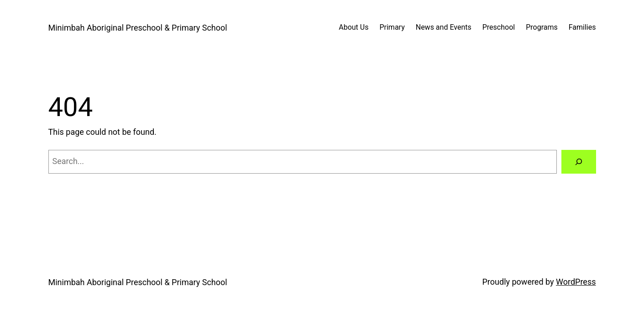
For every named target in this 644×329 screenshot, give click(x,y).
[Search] (579, 162)
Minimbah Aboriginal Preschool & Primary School (138, 28)
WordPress (576, 282)
